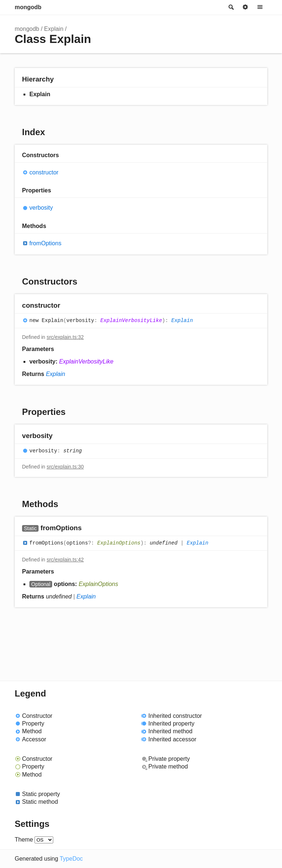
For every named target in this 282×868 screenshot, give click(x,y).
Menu (260, 7)
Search (231, 7)
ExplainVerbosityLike (131, 321)
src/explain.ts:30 (65, 467)
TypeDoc (71, 859)
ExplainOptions (119, 543)
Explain (54, 29)
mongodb (28, 7)
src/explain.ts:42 (65, 560)
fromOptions (45, 243)
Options (245, 7)
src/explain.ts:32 (65, 337)
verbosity (41, 208)
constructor (44, 172)
